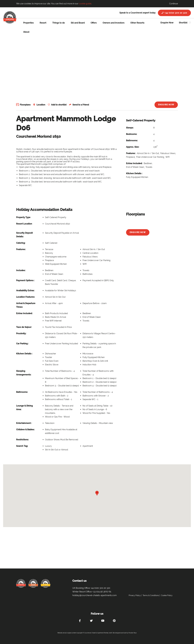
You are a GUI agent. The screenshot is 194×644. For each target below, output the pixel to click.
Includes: (21, 270)
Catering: (21, 243)
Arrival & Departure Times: (26, 305)
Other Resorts (137, 23)
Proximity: (21, 333)
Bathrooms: (132, 141)
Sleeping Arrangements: (24, 373)
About (26, 32)
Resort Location (24, 224)
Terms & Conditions (151, 595)
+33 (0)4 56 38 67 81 (102, 592)
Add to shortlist (60, 105)
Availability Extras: (25, 291)
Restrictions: (22, 440)
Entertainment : (24, 423)
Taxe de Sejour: (24, 327)
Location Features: (25, 297)
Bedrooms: (132, 134)
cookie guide (85, 4)
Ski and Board (78, 23)
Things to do (59, 23)
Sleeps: (130, 128)
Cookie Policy (167, 595)
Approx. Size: (133, 147)
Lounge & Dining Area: (24, 408)
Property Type (23, 217)
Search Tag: (22, 446)
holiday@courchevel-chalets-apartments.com (95, 595)
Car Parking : (22, 344)
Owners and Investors (113, 23)
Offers (94, 23)
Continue (174, 4)
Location (41, 105)
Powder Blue (133, 633)
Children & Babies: (25, 430)
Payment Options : (25, 280)
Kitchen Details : (134, 173)
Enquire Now (167, 23)
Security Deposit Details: (24, 235)
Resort (43, 23)
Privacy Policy (135, 595)
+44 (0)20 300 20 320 (174, 13)
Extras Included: (134, 163)
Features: (131, 153)
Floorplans (25, 105)
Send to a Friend (82, 105)
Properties (28, 23)
